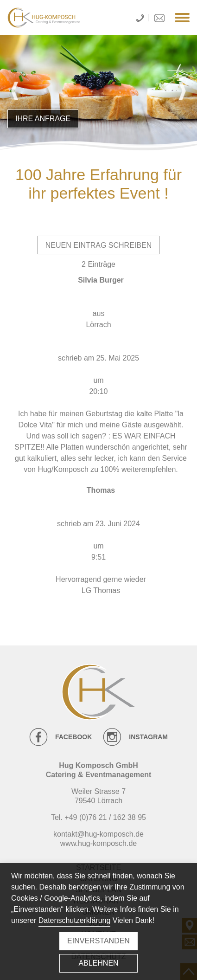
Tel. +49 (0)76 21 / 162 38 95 (98, 817)
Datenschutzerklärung (75, 920)
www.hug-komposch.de (98, 843)
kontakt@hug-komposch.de (98, 834)
